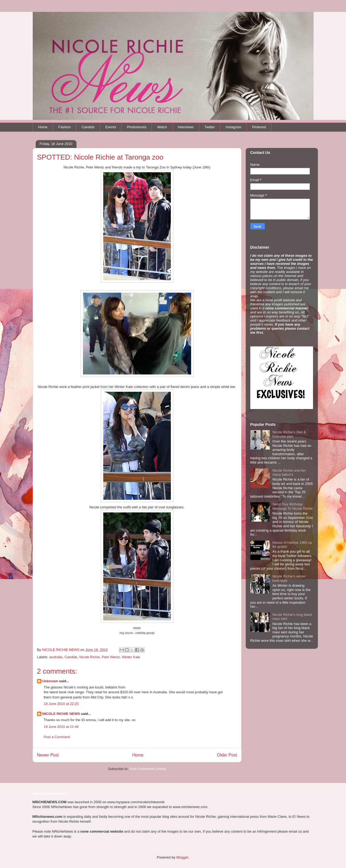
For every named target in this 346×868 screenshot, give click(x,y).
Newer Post (48, 755)
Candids (88, 127)
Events (111, 127)
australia (56, 657)
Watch (162, 127)
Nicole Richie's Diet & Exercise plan (289, 434)
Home (43, 127)
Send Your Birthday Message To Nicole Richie (293, 506)
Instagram (234, 127)
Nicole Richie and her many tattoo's (289, 473)
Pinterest (259, 127)
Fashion (65, 127)
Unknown (50, 681)
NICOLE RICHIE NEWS (61, 714)
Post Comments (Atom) (148, 769)
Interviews (186, 127)
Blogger (182, 857)
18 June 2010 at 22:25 (61, 704)
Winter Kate (131, 657)
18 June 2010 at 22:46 (61, 727)
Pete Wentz (111, 657)
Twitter (210, 127)
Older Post (227, 755)
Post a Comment (57, 737)
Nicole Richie (89, 657)
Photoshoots (137, 127)
